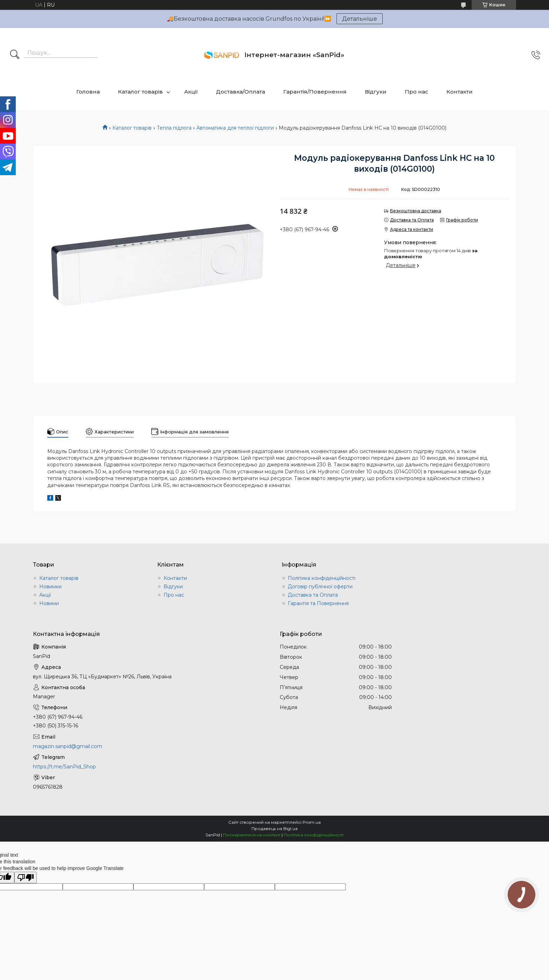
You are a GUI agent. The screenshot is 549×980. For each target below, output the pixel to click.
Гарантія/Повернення (315, 92)
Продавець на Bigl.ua (274, 828)
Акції (191, 92)
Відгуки (376, 92)
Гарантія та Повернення (318, 603)
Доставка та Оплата (313, 595)
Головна (88, 92)
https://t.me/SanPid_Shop (64, 767)
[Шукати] (15, 55)
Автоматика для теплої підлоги (235, 128)
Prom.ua (312, 822)
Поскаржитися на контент (252, 835)
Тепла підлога (174, 128)
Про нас (416, 92)
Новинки (50, 587)
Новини (49, 603)
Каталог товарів (140, 92)
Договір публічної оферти (320, 587)
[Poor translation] (26, 878)
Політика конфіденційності (322, 578)
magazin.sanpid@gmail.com (68, 746)
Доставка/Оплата (241, 92)
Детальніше (360, 19)
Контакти (460, 92)
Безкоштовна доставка (416, 211)
